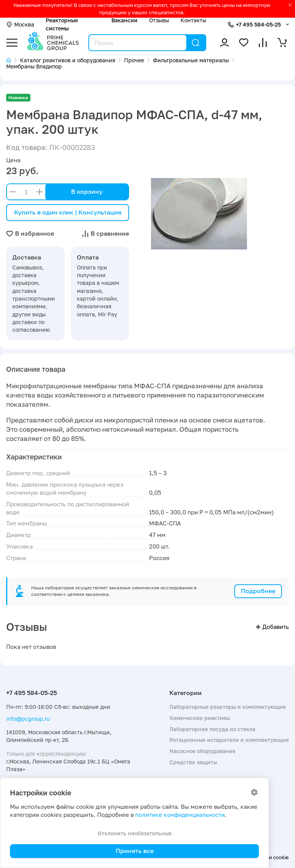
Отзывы (159, 20)
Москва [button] (20, 24)
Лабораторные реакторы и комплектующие (228, 707)
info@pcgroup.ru (28, 719)
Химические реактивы (200, 718)
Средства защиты (193, 762)
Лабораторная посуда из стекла (212, 729)
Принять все (135, 851)
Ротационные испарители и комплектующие (229, 740)
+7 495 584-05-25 (258, 24)
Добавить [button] (272, 627)
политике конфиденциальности (180, 815)
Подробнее (258, 591)
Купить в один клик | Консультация (68, 212)
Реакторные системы (62, 24)
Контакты (193, 20)
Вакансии (124, 20)
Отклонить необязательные (135, 833)
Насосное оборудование (202, 751)
